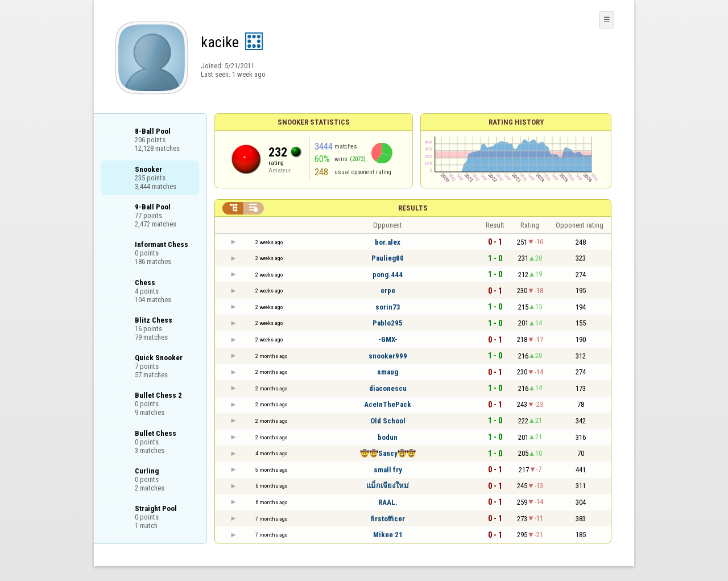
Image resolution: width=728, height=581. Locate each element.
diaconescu (388, 388)
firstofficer (388, 519)
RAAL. (388, 502)
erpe (388, 290)
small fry (388, 470)
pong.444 (388, 275)
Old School (388, 421)
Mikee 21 (388, 535)
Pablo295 (388, 323)
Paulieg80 (388, 258)
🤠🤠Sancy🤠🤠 (388, 453)
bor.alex (388, 242)
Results (413, 208)
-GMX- (388, 339)
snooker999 (388, 356)
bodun (388, 437)
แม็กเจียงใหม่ (388, 486)
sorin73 (388, 307)
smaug (388, 372)
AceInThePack (388, 404)
